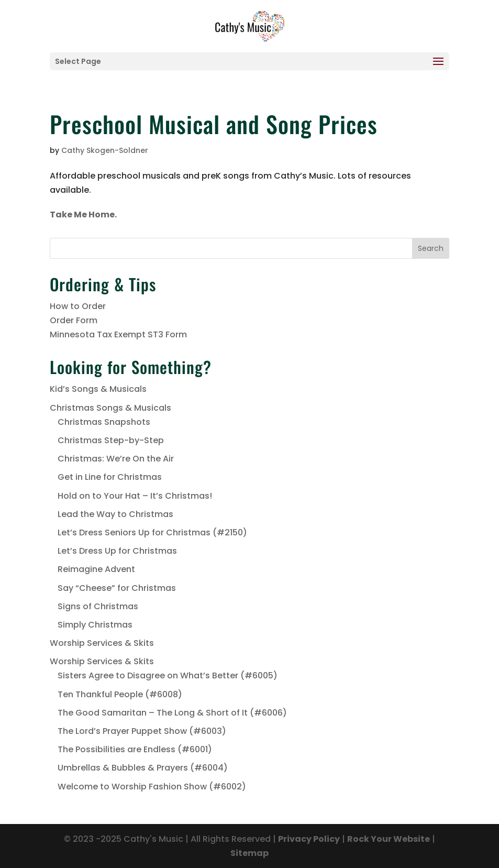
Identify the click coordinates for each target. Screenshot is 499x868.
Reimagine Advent (96, 569)
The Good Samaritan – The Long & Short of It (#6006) (172, 713)
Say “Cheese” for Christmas (117, 588)
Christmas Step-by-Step (111, 440)
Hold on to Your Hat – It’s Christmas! (135, 496)
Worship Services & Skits (102, 643)
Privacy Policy (309, 839)
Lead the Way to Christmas (115, 514)
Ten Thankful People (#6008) (120, 694)
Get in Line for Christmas (110, 477)
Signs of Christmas (98, 606)
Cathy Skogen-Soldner (105, 150)
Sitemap (249, 853)
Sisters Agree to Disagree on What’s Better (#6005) (168, 675)
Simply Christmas (95, 625)
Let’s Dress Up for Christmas (117, 551)
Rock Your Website (389, 839)
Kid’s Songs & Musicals (98, 389)
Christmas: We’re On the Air (116, 459)
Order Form (74, 320)
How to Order (78, 306)
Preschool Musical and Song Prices (214, 124)
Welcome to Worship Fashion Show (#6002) (152, 787)
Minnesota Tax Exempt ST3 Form (118, 334)
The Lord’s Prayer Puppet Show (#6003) (142, 731)
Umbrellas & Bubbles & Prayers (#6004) (143, 768)
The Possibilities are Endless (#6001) (135, 749)
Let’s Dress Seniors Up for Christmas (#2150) (152, 532)
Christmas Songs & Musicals (110, 408)
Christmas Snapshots (104, 422)
